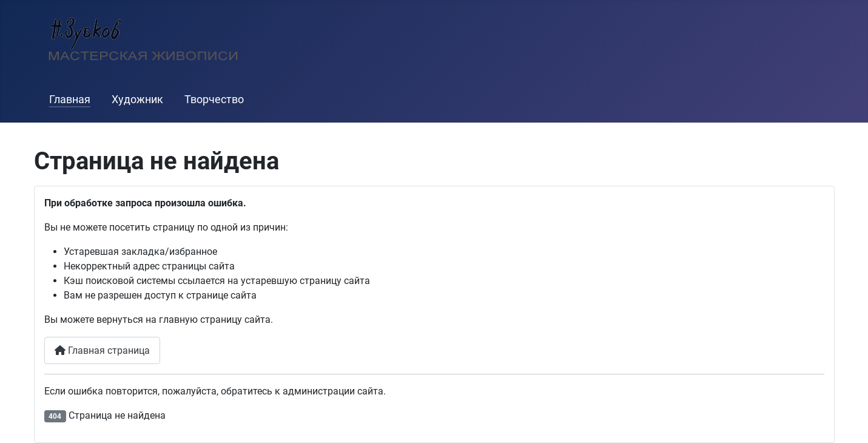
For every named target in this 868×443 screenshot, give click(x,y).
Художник (137, 100)
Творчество (214, 100)
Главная (70, 100)
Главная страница (102, 350)
